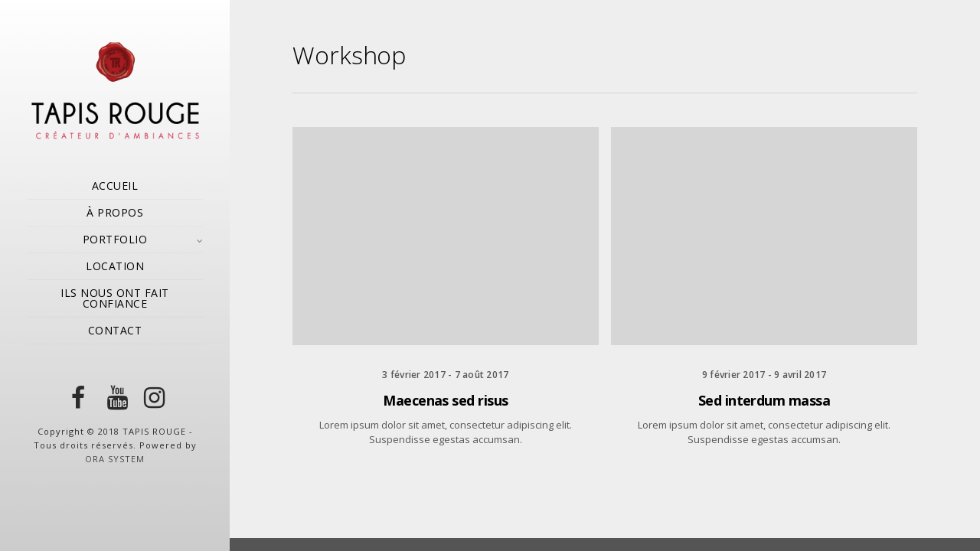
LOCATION (115, 266)
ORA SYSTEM (115, 459)
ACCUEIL (115, 186)
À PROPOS (115, 212)
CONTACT (115, 330)
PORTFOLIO (115, 239)
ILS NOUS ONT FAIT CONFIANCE (115, 298)
